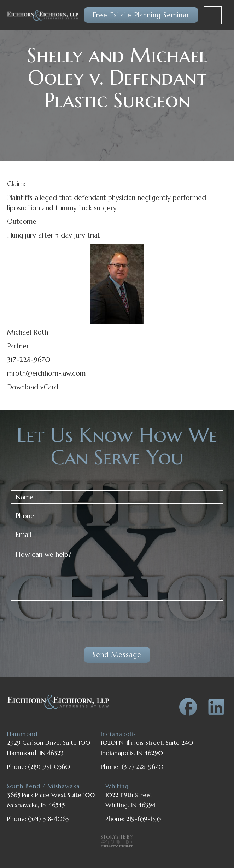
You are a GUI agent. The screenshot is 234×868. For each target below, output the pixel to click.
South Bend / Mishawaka (43, 786)
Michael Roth (28, 332)
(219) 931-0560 (49, 767)
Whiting (117, 786)
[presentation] (65, 620)
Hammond (22, 734)
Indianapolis (118, 734)
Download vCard (33, 387)
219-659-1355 (144, 819)
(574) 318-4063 (48, 819)
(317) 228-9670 (142, 767)
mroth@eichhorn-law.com (46, 373)
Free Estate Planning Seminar (141, 15)
